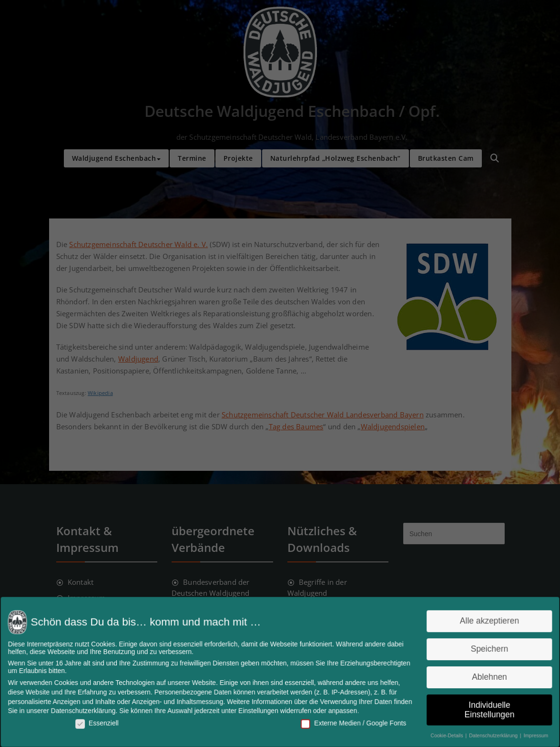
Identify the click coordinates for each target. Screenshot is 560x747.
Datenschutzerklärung (89, 710)
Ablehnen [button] (483, 677)
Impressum (529, 733)
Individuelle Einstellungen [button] (483, 708)
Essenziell (102, 721)
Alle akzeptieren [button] (484, 622)
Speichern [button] (483, 649)
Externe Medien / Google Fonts (351, 721)
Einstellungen (259, 710)
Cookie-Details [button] (443, 733)
